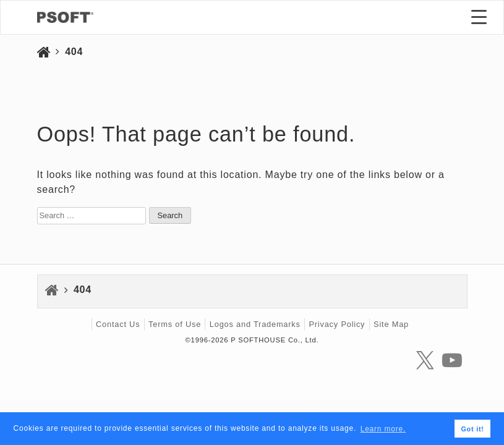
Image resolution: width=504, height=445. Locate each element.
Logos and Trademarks (255, 324)
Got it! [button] (472, 429)
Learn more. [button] (383, 429)
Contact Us (118, 324)
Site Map (391, 324)
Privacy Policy (337, 324)
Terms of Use (175, 324)
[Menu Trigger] (479, 17)
